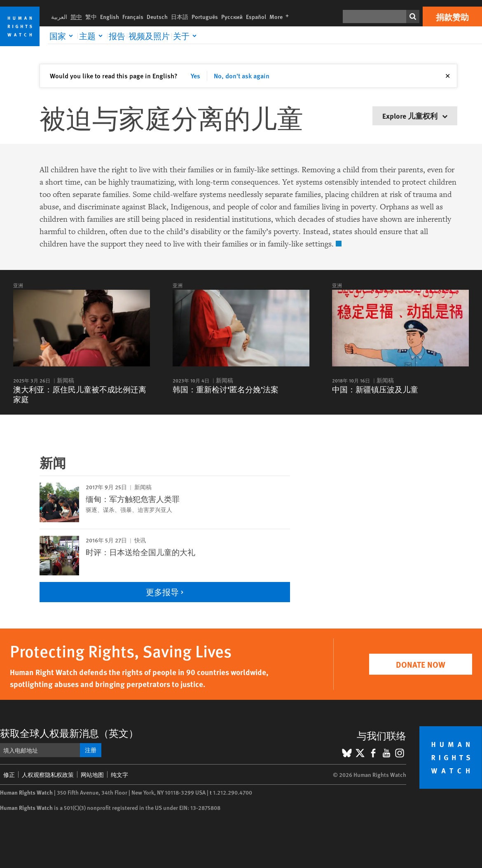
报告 (117, 36)
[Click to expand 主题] (92, 36)
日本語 (180, 16)
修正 (9, 774)
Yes (195, 76)
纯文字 (119, 774)
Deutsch (157, 16)
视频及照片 (149, 36)
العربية (59, 16)
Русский (232, 16)
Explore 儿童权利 (415, 116)
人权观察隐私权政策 (48, 774)
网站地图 (92, 774)
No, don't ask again (242, 76)
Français (133, 16)
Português (205, 16)
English (110, 16)
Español (256, 16)
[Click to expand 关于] (186, 36)
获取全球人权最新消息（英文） (69, 733)
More (281, 16)
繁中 (91, 16)
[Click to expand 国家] (63, 36)
